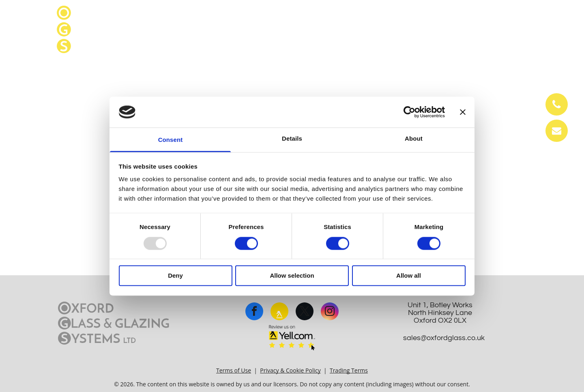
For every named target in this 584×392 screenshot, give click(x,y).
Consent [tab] (171, 140)
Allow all (409, 276)
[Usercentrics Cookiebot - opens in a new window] (409, 112)
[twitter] (305, 312)
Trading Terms (349, 370)
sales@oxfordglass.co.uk (486, 29)
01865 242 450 (498, 13)
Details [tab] (292, 139)
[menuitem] (25, 71)
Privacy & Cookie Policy (290, 370)
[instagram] (330, 312)
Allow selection (292, 276)
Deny (175, 276)
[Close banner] (463, 112)
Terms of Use (234, 370)
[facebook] (254, 312)
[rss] (279, 312)
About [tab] (414, 139)
